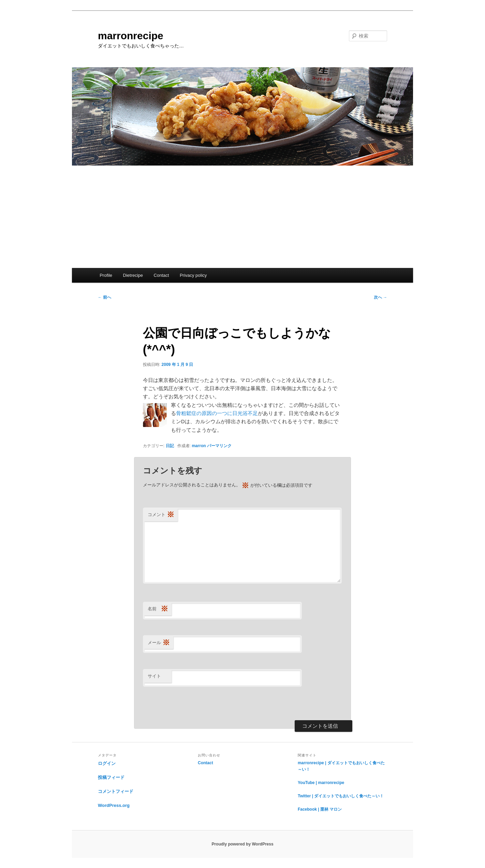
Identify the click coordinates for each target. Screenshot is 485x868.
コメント (161, 515)
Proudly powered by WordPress (242, 844)
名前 (158, 609)
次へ (380, 297)
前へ (105, 297)
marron (199, 446)
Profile (106, 275)
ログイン (107, 763)
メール (159, 643)
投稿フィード (111, 777)
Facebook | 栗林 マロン (320, 809)
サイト (154, 676)
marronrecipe (131, 36)
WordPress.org (114, 805)
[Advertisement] (242, 217)
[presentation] (195, 703)
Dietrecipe (133, 275)
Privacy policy (193, 275)
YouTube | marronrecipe (321, 783)
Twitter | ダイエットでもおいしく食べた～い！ (341, 796)
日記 (170, 446)
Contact (161, 275)
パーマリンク (219, 446)
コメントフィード (116, 791)
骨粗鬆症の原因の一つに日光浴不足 (217, 413)
